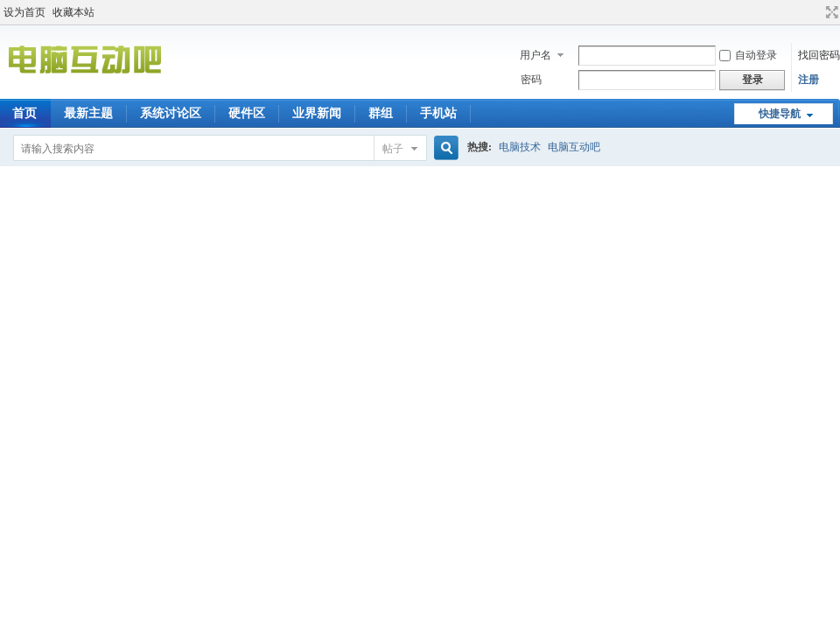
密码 (531, 80)
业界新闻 (317, 113)
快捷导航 (780, 114)
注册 (808, 80)
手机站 (438, 113)
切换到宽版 (830, 12)
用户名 (535, 55)
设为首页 (24, 12)
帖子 (393, 149)
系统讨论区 (171, 113)
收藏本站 (73, 12)
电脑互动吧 (574, 147)
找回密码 (819, 55)
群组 (381, 113)
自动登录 (748, 55)
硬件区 (247, 113)
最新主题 (88, 113)
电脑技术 (520, 147)
